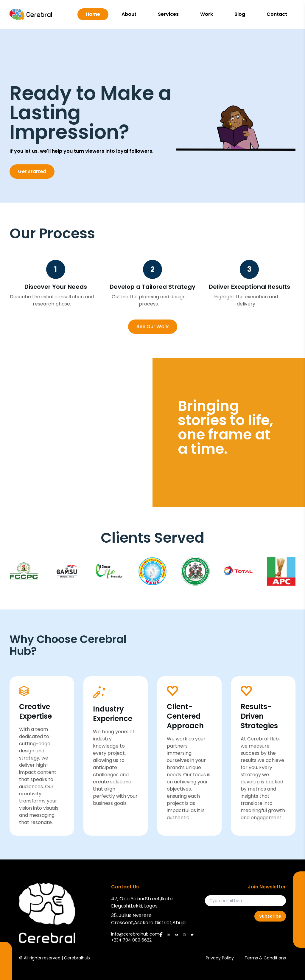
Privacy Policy (220, 958)
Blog (240, 14)
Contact (277, 14)
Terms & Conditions (265, 958)
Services (168, 14)
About (129, 14)
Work (207, 14)
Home (93, 14)
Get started (32, 171)
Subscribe (270, 916)
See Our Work (153, 327)
